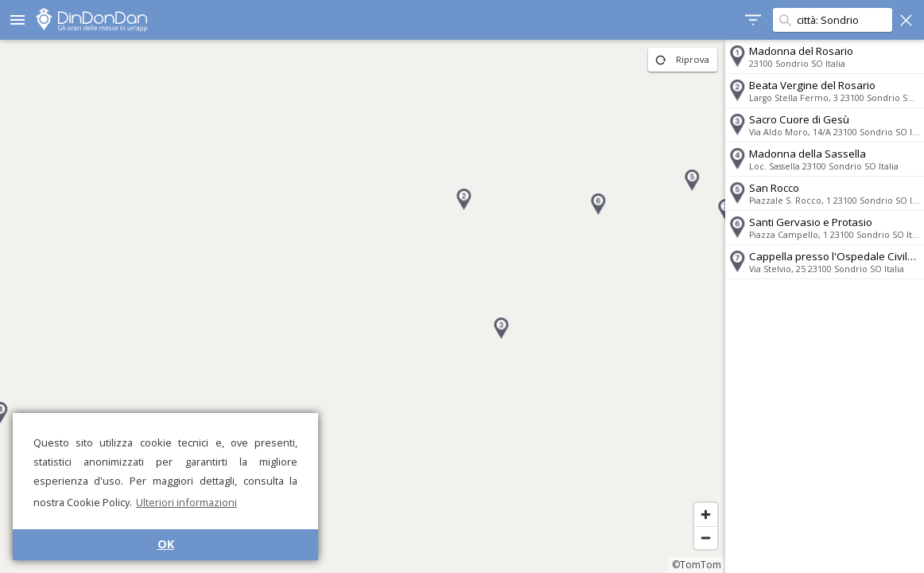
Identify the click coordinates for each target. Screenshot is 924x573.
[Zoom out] (706, 538)
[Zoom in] (706, 515)
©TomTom (697, 565)
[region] (363, 306)
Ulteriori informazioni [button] (186, 502)
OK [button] (166, 544)
